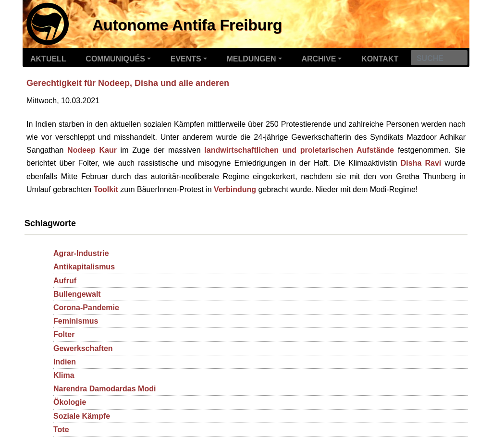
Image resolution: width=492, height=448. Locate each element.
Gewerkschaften (83, 348)
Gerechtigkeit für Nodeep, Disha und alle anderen (128, 83)
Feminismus (76, 321)
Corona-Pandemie (86, 308)
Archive (319, 59)
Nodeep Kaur (92, 150)
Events (186, 59)
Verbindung (235, 189)
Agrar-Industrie (81, 253)
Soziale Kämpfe (82, 416)
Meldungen (252, 59)
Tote (61, 430)
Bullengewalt (77, 294)
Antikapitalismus (84, 267)
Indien (65, 362)
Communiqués (115, 59)
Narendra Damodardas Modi (105, 389)
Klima (64, 375)
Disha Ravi (421, 163)
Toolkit (106, 189)
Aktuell (48, 59)
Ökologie (70, 402)
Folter (64, 334)
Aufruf (65, 281)
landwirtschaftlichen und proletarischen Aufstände (299, 150)
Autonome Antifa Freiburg (187, 25)
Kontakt (380, 59)
